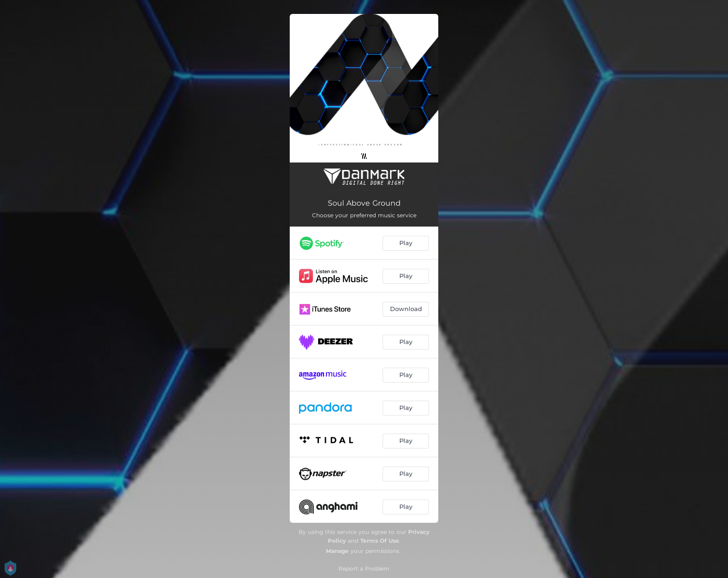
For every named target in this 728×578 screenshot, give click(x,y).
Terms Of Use (380, 541)
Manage (337, 551)
